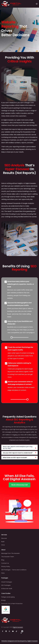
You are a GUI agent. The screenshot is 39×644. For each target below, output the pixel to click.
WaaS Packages (7, 582)
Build (3, 542)
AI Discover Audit (7, 588)
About (3, 550)
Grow (3, 545)
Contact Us (5, 563)
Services (4, 535)
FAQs (3, 573)
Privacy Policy (6, 566)
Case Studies (6, 593)
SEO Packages (6, 585)
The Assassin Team (8, 557)
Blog (3, 560)
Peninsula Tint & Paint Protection (12, 604)
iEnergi (3, 600)
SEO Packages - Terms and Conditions (14, 570)
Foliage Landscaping (8, 597)
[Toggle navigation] (37, 4)
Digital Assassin (18, 627)
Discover (4, 538)
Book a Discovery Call (20, 485)
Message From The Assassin (10, 553)
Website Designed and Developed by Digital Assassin (20, 641)
